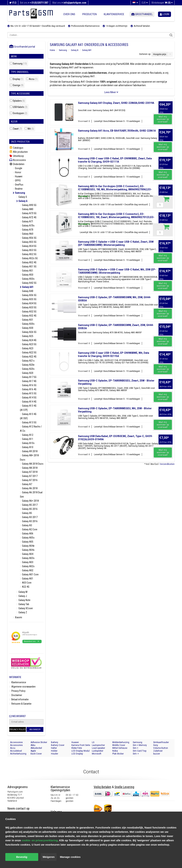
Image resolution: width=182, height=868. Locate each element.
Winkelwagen (162, 3)
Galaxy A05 (27, 542)
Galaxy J (22, 596)
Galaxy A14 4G (28, 402)
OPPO (17, 181)
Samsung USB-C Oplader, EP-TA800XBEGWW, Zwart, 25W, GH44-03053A (116, 327)
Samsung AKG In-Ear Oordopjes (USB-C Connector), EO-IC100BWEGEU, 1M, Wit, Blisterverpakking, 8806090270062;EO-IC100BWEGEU (115, 189)
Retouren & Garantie (20, 704)
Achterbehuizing (18, 754)
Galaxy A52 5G (28, 254)
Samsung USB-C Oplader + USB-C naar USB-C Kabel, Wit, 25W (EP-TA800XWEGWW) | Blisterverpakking (117, 271)
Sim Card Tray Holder (140, 751)
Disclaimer (16, 695)
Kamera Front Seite (81, 745)
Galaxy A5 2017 (29, 505)
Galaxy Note (23, 600)
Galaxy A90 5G (28, 205)
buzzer (157, 754)
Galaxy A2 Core (29, 529)
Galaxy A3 (26, 525)
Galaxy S (22, 197)
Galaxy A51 (27, 271)
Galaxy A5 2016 (29, 509)
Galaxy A (22, 201)
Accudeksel (16, 751)
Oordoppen (20, 113)
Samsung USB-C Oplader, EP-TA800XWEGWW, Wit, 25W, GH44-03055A (115, 299)
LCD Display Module (77, 754)
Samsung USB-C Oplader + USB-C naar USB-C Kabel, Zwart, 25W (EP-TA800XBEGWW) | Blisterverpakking (116, 243)
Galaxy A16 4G (28, 389)
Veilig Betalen (102, 787)
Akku (33, 745)
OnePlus (18, 185)
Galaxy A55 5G (28, 242)
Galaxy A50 (27, 275)
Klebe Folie (77, 748)
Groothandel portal (22, 47)
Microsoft (97, 754)
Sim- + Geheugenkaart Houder (140, 754)
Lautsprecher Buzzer (98, 745)
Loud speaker (98, 748)
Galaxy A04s (27, 550)
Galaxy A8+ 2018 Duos (29, 457)
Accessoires (18, 160)
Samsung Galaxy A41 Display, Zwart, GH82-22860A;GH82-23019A (116, 103)
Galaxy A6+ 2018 (29, 501)
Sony (156, 745)
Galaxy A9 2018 (29, 451)
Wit (31, 129)
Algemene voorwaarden (22, 687)
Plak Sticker (118, 754)
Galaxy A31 (27, 320)
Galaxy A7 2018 (29, 472)
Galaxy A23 (27, 348)
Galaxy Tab (23, 604)
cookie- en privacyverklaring (40, 840)
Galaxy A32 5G (28, 312)
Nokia (115, 751)
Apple (33, 751)
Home (52, 50)
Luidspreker (98, 751)
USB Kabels (20, 107)
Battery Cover (58, 745)
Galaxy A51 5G (28, 266)
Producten (89, 14)
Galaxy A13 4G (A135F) (28, 416)
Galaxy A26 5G (28, 332)
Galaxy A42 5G (28, 283)
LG (93, 742)
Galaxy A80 (27, 209)
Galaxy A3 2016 (29, 521)
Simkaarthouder (161, 742)
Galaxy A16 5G (28, 385)
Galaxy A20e (27, 365)
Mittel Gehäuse (120, 748)
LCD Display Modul (81, 751)
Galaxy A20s (27, 369)
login (164, 14)
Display (18, 79)
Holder (54, 751)
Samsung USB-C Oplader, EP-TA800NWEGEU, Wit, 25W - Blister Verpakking (115, 410)
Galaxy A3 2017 (29, 517)
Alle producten (18, 152)
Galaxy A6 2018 (29, 488)
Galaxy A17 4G (28, 381)
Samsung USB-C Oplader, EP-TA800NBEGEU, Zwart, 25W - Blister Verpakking (116, 382)
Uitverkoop (17, 156)
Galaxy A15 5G (28, 393)
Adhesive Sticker (39, 742)
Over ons (69, 14)
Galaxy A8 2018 (29, 468)
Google (18, 168)
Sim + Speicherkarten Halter (140, 748)
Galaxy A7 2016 (29, 480)
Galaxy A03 (27, 562)
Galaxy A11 (27, 439)
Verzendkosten (167, 464)
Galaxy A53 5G (28, 250)
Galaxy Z (22, 612)
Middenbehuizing (121, 742)
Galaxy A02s (27, 566)
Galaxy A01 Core (29, 574)
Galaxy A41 (27, 287)
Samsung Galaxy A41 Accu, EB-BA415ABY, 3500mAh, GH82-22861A (117, 131)
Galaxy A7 (26, 484)
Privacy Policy (17, 691)
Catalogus (16, 148)
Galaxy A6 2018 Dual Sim (31, 495)
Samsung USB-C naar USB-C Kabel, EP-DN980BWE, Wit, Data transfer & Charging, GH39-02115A (114, 354)
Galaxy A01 (27, 579)
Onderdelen (17, 164)
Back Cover (36, 754)
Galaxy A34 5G (28, 303)
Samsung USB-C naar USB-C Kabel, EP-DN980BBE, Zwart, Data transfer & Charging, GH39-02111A (115, 160)
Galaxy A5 (26, 513)
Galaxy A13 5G (28, 422)
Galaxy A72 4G (28, 217)
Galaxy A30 (27, 328)
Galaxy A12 (27, 435)
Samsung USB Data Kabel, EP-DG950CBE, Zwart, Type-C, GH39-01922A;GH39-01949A (115, 438)
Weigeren (49, 857)
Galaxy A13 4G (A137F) (28, 408)
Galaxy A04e (27, 546)
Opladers (19, 101)
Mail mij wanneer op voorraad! (163, 119)
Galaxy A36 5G (28, 295)
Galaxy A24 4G (28, 340)
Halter (54, 748)
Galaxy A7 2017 (29, 476)
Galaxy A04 (27, 554)
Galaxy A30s (27, 324)
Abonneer (35, 730)
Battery (55, 742)
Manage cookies (70, 857)
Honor (17, 172)
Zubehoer (158, 751)
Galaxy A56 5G (28, 238)
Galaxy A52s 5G (29, 258)
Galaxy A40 (27, 291)
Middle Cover (119, 745)
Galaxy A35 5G (28, 299)
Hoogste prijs (160, 54)
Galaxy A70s (27, 226)
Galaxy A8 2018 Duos (32, 464)
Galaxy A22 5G (28, 352)
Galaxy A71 (27, 221)
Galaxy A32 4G (28, 316)
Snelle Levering (124, 787)
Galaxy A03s (27, 558)
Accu (33, 79)
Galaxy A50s (27, 279)
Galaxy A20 (27, 373)
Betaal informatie (19, 699)
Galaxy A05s (27, 538)
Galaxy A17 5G (28, 377)
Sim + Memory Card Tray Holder (141, 745)
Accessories (16, 745)
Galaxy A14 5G (28, 398)
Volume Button (161, 748)
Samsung (20, 64)
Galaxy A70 (27, 230)
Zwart (17, 129)
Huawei (18, 176)
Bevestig (22, 857)
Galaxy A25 (27, 336)
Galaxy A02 (27, 570)
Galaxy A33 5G (28, 307)
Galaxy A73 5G (28, 213)
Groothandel (142, 14)
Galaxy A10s (27, 443)
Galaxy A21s (27, 361)
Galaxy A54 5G (28, 246)
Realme (18, 189)
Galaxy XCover (25, 608)
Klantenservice (114, 14)
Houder (55, 754)
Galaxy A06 (27, 534)
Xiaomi (17, 617)
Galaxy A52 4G (28, 262)
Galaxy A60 (27, 234)
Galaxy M (22, 592)
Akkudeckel (36, 748)
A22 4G (25, 587)
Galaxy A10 (27, 447)
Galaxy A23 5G (28, 344)
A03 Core (26, 583)
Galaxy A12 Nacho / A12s (31, 429)
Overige (18, 85)
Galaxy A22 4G (28, 357)
